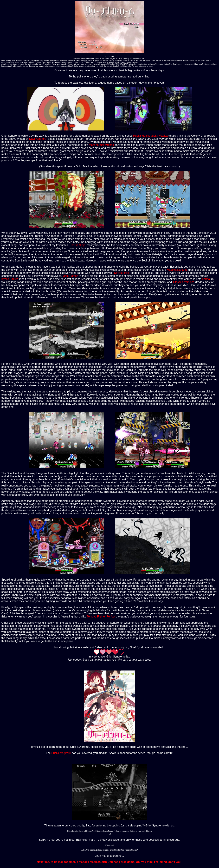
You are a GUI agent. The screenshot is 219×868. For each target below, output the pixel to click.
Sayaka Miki (121, 273)
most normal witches (101, 145)
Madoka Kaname (177, 270)
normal (206, 279)
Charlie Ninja (77, 245)
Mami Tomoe (70, 276)
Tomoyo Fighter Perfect (101, 617)
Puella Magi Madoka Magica (150, 136)
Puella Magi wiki (61, 753)
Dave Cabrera (38, 139)
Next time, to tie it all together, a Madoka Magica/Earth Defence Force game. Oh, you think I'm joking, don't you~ (109, 862)
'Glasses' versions (184, 282)
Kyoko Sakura (10, 279)
